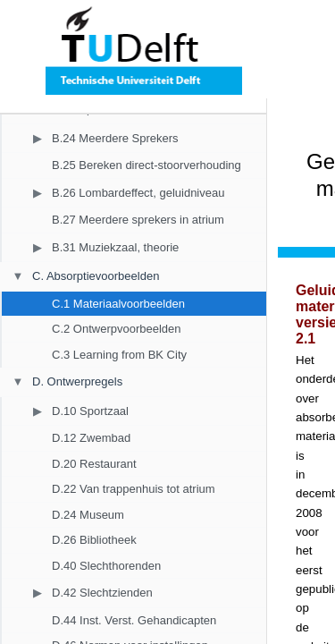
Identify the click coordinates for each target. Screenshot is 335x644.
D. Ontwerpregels (77, 381)
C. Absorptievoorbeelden (96, 276)
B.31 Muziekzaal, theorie (115, 247)
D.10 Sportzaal (90, 411)
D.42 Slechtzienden (102, 593)
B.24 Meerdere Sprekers (115, 138)
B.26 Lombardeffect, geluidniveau (138, 193)
